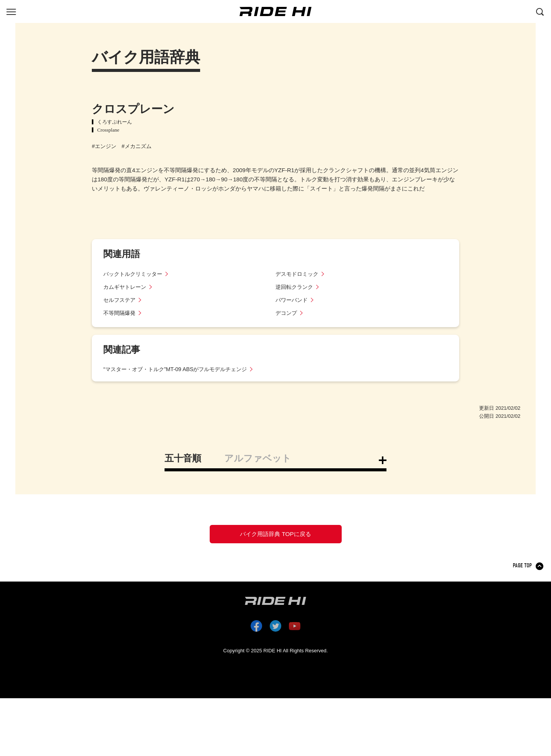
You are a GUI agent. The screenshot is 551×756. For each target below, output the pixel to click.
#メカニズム (137, 146)
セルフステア (121, 300)
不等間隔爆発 (121, 313)
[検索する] (540, 11)
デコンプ (287, 313)
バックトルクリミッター (135, 274)
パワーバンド (293, 300)
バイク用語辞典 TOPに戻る (275, 536)
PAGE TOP (523, 571)
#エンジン (104, 146)
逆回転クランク (296, 287)
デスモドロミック (298, 274)
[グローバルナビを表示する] (11, 11)
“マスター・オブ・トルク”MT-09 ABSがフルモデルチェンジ (180, 369)
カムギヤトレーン (126, 287)
